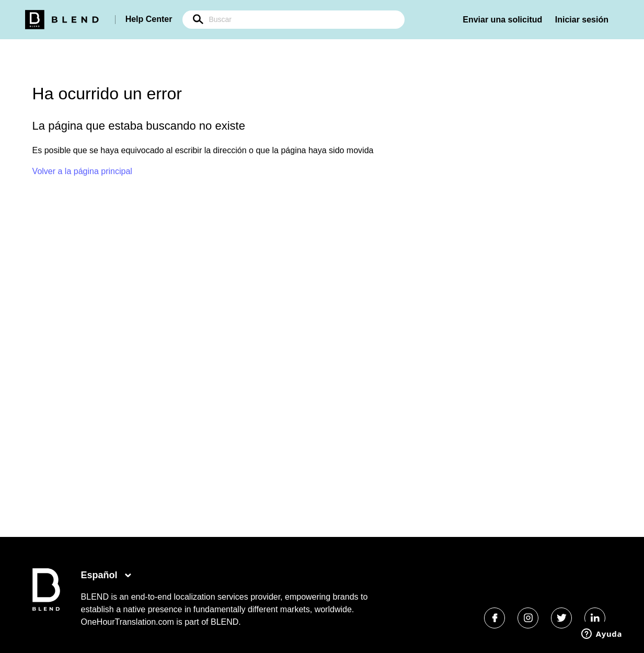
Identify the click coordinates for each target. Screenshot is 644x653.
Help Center (149, 19)
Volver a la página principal (82, 171)
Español (101, 575)
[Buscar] (294, 20)
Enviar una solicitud (502, 20)
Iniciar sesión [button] (582, 20)
